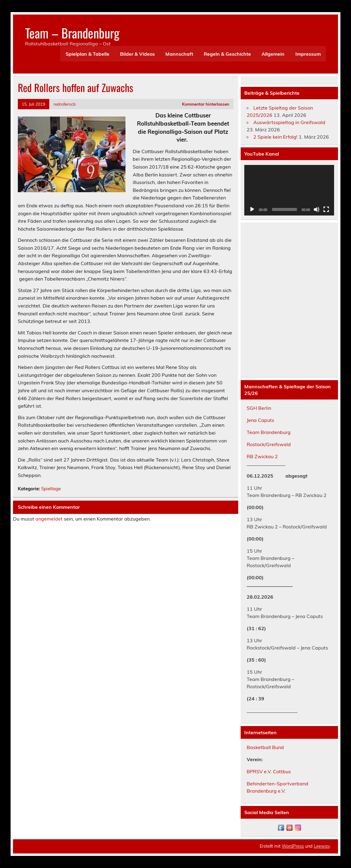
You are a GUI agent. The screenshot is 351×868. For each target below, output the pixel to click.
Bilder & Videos (137, 54)
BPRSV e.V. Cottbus (269, 771)
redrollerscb (65, 104)
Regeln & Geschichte (227, 54)
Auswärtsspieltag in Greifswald (289, 122)
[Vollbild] (326, 209)
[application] (289, 190)
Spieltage (51, 489)
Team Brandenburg (269, 432)
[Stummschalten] (317, 209)
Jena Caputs (260, 420)
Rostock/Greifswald (269, 444)
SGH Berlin (259, 408)
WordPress (293, 846)
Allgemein (273, 54)
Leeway (322, 846)
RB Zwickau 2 (262, 456)
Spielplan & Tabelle (88, 54)
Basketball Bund (265, 747)
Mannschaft (179, 54)
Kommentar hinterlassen (206, 104)
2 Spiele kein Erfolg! (275, 137)
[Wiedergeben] (252, 209)
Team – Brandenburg (72, 33)
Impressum (308, 54)
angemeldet (49, 519)
